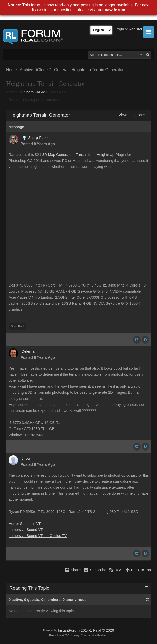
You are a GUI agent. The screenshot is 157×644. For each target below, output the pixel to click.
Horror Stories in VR (25, 524)
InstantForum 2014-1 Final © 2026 (86, 630)
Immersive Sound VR (26, 530)
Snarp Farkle (34, 92)
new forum (115, 10)
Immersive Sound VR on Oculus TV (38, 536)
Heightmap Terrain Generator (97, 70)
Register (135, 29)
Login (120, 29)
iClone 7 (44, 70)
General (61, 70)
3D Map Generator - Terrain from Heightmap (78, 155)
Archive (27, 70)
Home (11, 70)
